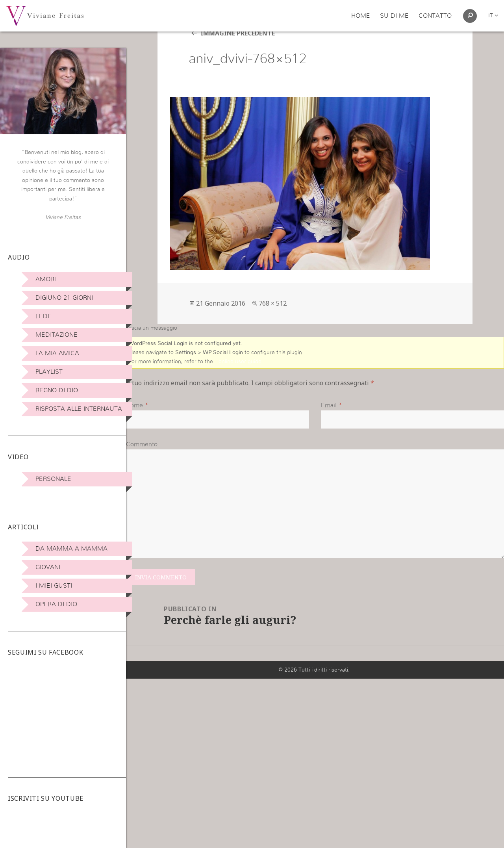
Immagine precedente (238, 52)
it (493, 16)
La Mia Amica (57, 353)
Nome (134, 425)
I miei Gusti (54, 586)
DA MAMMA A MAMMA (71, 549)
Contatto (435, 16)
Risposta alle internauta (79, 409)
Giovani (48, 567)
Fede (44, 316)
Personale (53, 479)
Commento (142, 465)
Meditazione (57, 335)
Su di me (394, 16)
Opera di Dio (56, 604)
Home (361, 16)
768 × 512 (273, 323)
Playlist (49, 372)
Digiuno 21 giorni (64, 298)
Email (329, 425)
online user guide (240, 382)
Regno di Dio (57, 390)
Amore (47, 279)
